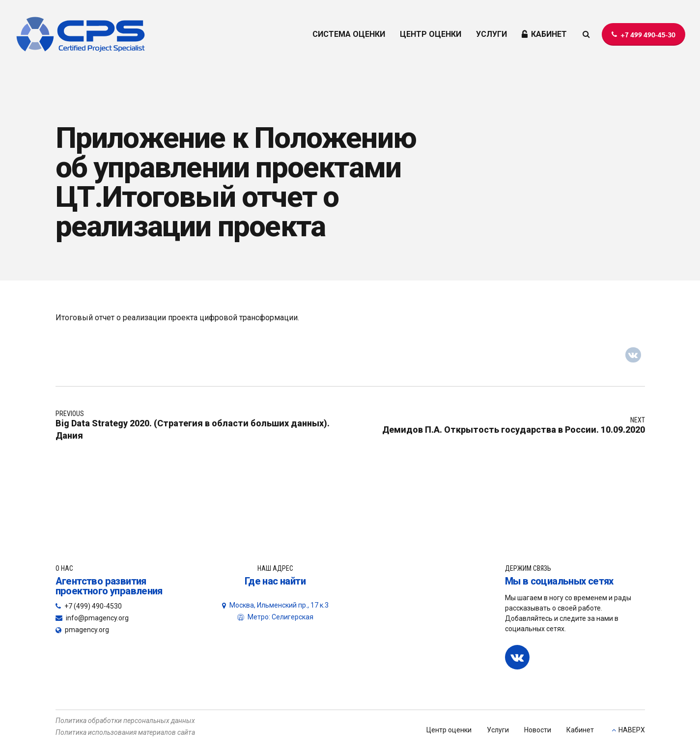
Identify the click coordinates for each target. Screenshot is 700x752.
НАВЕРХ (632, 730)
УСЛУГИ (491, 34)
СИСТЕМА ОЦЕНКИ (349, 34)
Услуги (498, 730)
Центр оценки (449, 730)
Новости (538, 730)
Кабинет (580, 730)
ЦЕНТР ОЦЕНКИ (431, 34)
